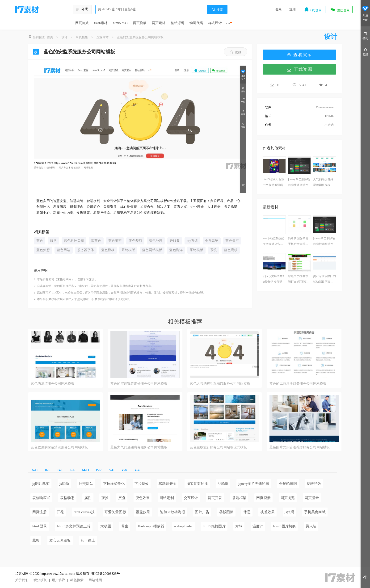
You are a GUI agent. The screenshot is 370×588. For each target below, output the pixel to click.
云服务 (175, 241)
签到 (365, 36)
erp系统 (192, 241)
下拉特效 (142, 484)
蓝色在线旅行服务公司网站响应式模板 (218, 447)
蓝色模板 (108, 250)
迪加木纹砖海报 (172, 512)
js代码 (289, 512)
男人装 (311, 526)
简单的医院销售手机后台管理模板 (298, 242)
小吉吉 (329, 125)
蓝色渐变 (115, 241)
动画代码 (196, 23)
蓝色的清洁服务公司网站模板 (53, 384)
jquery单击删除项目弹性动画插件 (299, 182)
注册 (293, 9)
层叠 (122, 498)
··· (228, 23)
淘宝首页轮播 (197, 484)
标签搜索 (77, 580)
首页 (50, 37)
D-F (48, 470)
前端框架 (239, 498)
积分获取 (40, 580)
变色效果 (143, 498)
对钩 (239, 526)
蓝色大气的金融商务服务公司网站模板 (139, 447)
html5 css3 (120, 23)
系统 (214, 250)
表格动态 (67, 498)
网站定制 (167, 498)
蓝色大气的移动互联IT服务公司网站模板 (220, 384)
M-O (85, 470)
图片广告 (202, 512)
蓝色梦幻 (135, 241)
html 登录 (40, 526)
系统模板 (196, 250)
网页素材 (159, 23)
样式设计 (215, 23)
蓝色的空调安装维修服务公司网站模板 (139, 384)
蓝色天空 (232, 241)
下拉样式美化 (114, 484)
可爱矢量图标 (115, 512)
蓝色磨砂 (231, 250)
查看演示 (299, 55)
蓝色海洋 (176, 250)
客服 (365, 52)
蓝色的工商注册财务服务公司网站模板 (298, 384)
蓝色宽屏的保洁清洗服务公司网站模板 (59, 447)
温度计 (258, 526)
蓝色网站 (64, 250)
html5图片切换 (284, 526)
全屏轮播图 (288, 484)
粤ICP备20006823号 (106, 574)
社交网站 (86, 484)
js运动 (64, 484)
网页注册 (40, 512)
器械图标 (226, 512)
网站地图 (95, 580)
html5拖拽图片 (214, 526)
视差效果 (267, 512)
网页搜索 (263, 498)
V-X (124, 470)
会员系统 (212, 241)
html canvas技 (84, 512)
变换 (105, 498)
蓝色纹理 (156, 241)
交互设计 (191, 498)
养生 (125, 526)
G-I (60, 470)
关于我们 (22, 580)
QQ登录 (313, 9)
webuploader (184, 526)
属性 (88, 498)
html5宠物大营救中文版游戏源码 (273, 182)
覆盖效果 (143, 512)
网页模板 (140, 23)
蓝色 (40, 241)
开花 (60, 512)
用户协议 (59, 580)
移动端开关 (168, 484)
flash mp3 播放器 (151, 526)
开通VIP (365, 14)
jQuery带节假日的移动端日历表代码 (324, 279)
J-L (72, 470)
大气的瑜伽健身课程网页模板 (323, 182)
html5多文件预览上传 (74, 526)
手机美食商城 (315, 512)
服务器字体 (86, 250)
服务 (53, 241)
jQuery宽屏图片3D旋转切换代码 (273, 279)
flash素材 (101, 23)
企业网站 (103, 37)
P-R (99, 470)
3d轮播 (223, 484)
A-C (35, 470)
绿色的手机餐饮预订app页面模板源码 (299, 279)
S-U (111, 470)
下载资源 (299, 69)
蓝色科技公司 (74, 241)
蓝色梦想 (43, 250)
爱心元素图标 (60, 540)
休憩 (247, 512)
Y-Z (137, 470)
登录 (279, 9)
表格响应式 (41, 498)
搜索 (217, 10)
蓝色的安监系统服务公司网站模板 (140, 37)
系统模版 (128, 250)
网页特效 (82, 23)
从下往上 (88, 540)
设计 (64, 37)
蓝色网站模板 (152, 250)
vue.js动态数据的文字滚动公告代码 (274, 242)
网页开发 (215, 498)
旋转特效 (314, 484)
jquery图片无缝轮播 (254, 484)
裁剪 (36, 540)
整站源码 (177, 23)
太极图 (106, 526)
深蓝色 (96, 241)
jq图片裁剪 (41, 484)
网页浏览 (288, 498)
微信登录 (340, 9)
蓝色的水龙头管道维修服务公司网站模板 (300, 447)
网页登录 (312, 498)
